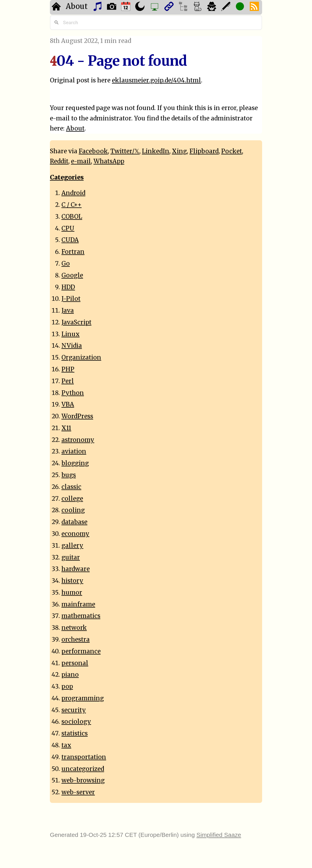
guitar (71, 557)
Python (73, 393)
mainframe (78, 604)
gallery (72, 546)
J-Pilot (71, 299)
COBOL (72, 217)
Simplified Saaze (219, 835)
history (72, 581)
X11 (66, 428)
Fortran (73, 252)
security (74, 710)
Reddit (59, 161)
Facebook (93, 151)
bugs (69, 475)
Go (66, 264)
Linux (71, 334)
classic (71, 487)
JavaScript (76, 322)
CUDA (70, 240)
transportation (84, 757)
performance (81, 651)
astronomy (78, 440)
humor (72, 593)
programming (83, 698)
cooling (73, 510)
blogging (75, 463)
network (74, 628)
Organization (81, 358)
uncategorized (83, 769)
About (77, 6)
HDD (68, 287)
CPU (68, 228)
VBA (68, 404)
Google (72, 275)
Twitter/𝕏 (125, 151)
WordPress (77, 416)
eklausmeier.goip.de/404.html (156, 80)
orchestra (76, 640)
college (72, 499)
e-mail (81, 161)
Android (73, 193)
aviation (74, 451)
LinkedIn (156, 151)
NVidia (72, 346)
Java (68, 311)
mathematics (81, 616)
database (74, 522)
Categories (67, 177)
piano (70, 675)
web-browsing (83, 780)
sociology (76, 722)
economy (75, 534)
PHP (68, 369)
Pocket (232, 151)
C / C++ (72, 205)
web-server (78, 792)
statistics (75, 733)
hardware (76, 569)
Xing (179, 151)
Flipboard (204, 151)
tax (66, 745)
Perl (68, 381)
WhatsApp (109, 161)
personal (75, 663)
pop (67, 687)
